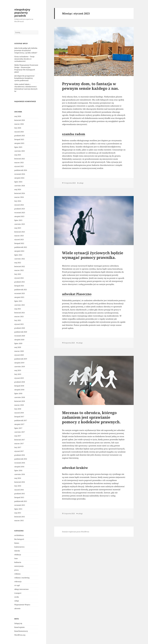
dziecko (17, 551)
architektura (19, 535)
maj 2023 (18, 228)
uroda (17, 597)
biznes (17, 543)
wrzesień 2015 (20, 505)
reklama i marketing (22, 578)
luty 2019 (18, 374)
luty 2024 (18, 201)
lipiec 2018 (18, 394)
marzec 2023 (19, 236)
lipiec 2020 (18, 343)
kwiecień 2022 (20, 266)
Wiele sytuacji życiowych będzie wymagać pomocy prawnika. (93, 255)
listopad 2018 (19, 386)
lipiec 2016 (18, 470)
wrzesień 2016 (20, 463)
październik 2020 (21, 332)
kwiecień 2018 (20, 401)
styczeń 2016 (19, 490)
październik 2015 (21, 501)
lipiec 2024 (18, 182)
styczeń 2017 (19, 451)
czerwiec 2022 (20, 259)
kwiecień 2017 (20, 440)
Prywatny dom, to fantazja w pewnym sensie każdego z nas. (90, 86)
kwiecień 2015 (20, 517)
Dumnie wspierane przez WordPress (76, 532)
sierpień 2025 (19, 143)
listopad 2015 (19, 497)
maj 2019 (18, 370)
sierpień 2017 (19, 424)
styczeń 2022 (19, 278)
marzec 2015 (19, 521)
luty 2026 (18, 128)
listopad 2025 (19, 139)
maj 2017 (18, 436)
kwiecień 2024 (20, 193)
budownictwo (19, 547)
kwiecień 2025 (20, 159)
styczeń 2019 (19, 378)
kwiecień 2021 (20, 313)
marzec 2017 (19, 444)
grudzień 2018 (20, 382)
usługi (17, 601)
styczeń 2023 (19, 240)
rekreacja (18, 582)
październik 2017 (21, 420)
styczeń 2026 (19, 132)
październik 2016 (21, 459)
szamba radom (74, 134)
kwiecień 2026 (20, 120)
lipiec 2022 (18, 255)
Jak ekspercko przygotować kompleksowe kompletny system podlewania (24, 78)
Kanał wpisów (20, 627)
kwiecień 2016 (20, 482)
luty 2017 (18, 447)
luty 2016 (18, 486)
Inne (16, 558)
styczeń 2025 (19, 166)
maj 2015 (18, 513)
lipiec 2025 (18, 147)
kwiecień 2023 (20, 232)
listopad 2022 (19, 243)
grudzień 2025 (20, 136)
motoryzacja (19, 566)
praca (16, 570)
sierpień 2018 (19, 390)
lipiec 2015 (18, 509)
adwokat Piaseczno (77, 294)
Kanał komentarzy (21, 631)
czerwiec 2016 (20, 474)
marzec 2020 (19, 351)
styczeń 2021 (19, 324)
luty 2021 (18, 320)
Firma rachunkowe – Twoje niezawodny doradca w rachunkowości (24, 59)
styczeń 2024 (19, 205)
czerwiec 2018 (20, 397)
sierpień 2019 (19, 363)
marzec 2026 (19, 124)
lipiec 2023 (18, 220)
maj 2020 (18, 347)
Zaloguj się (18, 623)
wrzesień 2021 (20, 293)
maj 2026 (18, 116)
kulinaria (18, 562)
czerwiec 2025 (20, 151)
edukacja (18, 555)
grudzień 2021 (20, 282)
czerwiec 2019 (20, 367)
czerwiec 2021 (20, 305)
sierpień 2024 (19, 178)
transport (18, 593)
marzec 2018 (19, 405)
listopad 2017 (19, 417)
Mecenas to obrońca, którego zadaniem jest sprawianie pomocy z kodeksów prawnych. (91, 417)
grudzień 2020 (20, 328)
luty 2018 (18, 409)
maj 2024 (18, 189)
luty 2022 (18, 274)
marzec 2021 (19, 317)
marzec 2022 (19, 270)
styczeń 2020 (19, 355)
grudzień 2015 (20, 494)
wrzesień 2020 (20, 336)
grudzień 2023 (20, 209)
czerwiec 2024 (20, 186)
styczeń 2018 (19, 413)
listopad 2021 (19, 286)
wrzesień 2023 (20, 213)
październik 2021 (21, 290)
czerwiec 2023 (20, 224)
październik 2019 (21, 359)
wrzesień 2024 (20, 174)
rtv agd (17, 585)
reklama (17, 574)
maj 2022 (18, 263)
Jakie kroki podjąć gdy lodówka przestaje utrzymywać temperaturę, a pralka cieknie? (26, 50)
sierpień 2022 (19, 251)
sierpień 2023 (19, 216)
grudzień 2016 (20, 455)
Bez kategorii (19, 539)
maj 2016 (18, 478)
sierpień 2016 (19, 467)
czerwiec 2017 (20, 432)
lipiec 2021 (18, 301)
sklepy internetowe (21, 589)
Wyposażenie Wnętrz (22, 605)
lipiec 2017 (18, 428)
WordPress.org (20, 635)
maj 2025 (18, 155)
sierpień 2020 (19, 340)
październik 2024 (21, 170)
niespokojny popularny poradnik (22, 13)
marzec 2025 (19, 163)
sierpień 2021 (19, 297)
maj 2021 (18, 309)
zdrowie (17, 608)
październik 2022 (21, 247)
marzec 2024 (19, 197)
